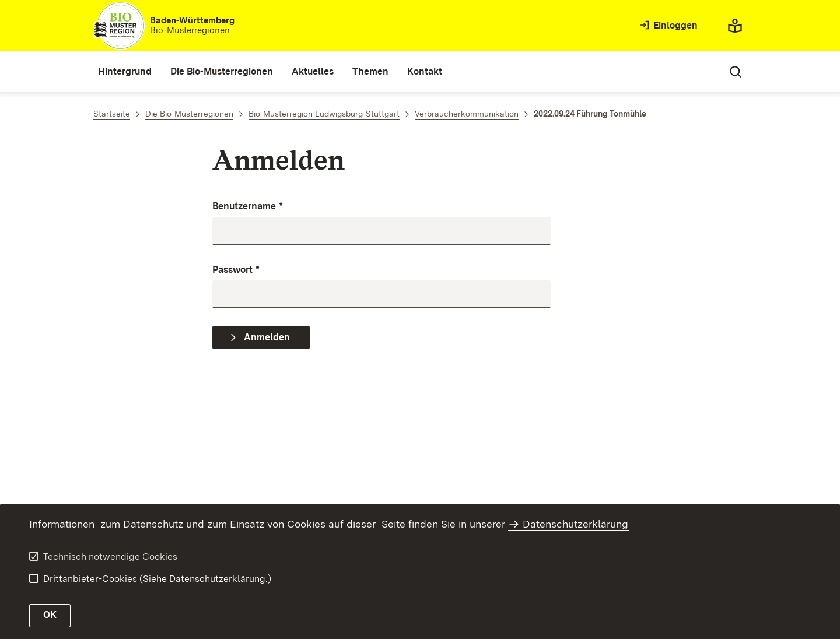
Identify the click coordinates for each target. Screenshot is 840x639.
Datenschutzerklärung (575, 524)
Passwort (236, 270)
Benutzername (248, 207)
